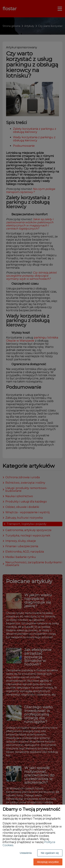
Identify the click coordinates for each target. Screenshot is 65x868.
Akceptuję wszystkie (48, 862)
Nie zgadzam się (50, 853)
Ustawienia (26, 853)
